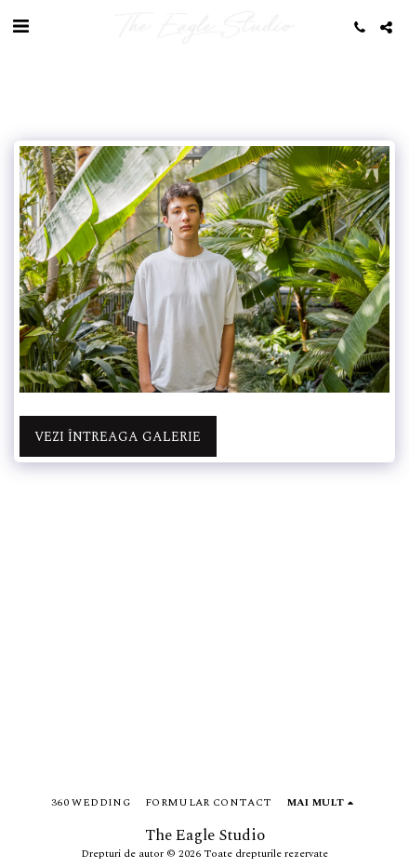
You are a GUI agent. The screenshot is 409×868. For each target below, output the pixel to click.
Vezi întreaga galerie (118, 437)
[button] (20, 27)
